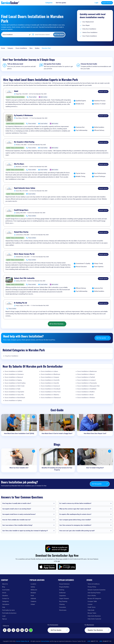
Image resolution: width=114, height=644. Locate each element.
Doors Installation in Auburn (49, 371)
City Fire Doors (19, 164)
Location (33, 584)
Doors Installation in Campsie (50, 377)
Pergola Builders (64, 587)
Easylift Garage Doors (21, 210)
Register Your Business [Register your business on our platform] (98, 630)
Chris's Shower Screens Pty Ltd (24, 254)
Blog (4, 587)
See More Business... (57, 324)
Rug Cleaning (63, 601)
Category (10, 48)
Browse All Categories (94, 599)
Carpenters (63, 596)
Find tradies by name (8, 610)
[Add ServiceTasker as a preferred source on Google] (57, 548)
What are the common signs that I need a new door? (75, 509)
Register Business (107, 3)
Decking (62, 590)
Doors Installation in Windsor (86, 398)
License (90, 604)
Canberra (33, 601)
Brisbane (33, 593)
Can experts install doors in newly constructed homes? (19, 514)
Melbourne (34, 590)
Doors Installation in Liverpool (86, 380)
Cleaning (62, 604)
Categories (5, 601)
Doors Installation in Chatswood (51, 398)
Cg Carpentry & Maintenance (23, 115)
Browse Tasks (92, 613)
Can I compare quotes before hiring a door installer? (75, 520)
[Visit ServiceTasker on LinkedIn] (22, 630)
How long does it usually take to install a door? (17, 503)
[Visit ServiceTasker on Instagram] (18, 630)
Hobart (33, 604)
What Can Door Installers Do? (19, 468)
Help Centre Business (94, 616)
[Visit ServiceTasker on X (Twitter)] (13, 630)
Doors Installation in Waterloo (50, 395)
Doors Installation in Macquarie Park (88, 386)
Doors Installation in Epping (13, 380)
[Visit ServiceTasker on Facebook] (5, 630)
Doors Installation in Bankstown (87, 371)
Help (4, 607)
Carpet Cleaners (64, 599)
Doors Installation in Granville (50, 383)
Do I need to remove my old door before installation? (75, 503)
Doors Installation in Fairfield (86, 377)
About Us (5, 584)
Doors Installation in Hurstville (50, 380)
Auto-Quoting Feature (94, 593)
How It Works (92, 596)
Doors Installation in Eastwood (50, 386)
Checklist (5, 596)
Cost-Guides (6, 590)
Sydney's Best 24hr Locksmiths (24, 278)
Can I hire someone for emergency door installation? (75, 525)
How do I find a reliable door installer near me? (16, 520)
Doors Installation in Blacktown (51, 374)
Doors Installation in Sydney (13, 400)
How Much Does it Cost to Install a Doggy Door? (57, 433)
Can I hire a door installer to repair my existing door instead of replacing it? (25, 531)
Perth (32, 596)
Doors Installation (21, 48)
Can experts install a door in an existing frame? (17, 509)
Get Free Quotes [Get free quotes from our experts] (59, 630)
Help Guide (91, 610)
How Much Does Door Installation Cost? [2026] (19, 433)
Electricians (63, 610)
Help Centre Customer (94, 619)
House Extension (64, 584)
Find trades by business (9, 613)
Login (96, 3)
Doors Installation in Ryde (13, 389)
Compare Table (92, 601)
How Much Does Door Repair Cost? (95, 433)
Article (4, 593)
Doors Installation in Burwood (14, 377)
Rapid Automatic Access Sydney (25, 188)
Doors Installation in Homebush (51, 389)
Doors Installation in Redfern (86, 392)
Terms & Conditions (94, 584)
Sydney (37, 48)
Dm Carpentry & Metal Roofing (24, 142)
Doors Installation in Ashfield (14, 371)
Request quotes (103, 92)
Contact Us (6, 599)
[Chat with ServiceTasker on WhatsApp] (31, 630)
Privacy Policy (92, 587)
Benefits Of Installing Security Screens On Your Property (57, 469)
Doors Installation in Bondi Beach (15, 398)
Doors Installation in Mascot (86, 374)
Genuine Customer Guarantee (97, 590)
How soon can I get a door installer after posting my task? (77, 531)
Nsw (31, 48)
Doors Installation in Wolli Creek (15, 386)
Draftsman (62, 593)
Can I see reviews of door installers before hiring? (17, 525)
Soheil (16, 91)
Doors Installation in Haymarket (14, 392)
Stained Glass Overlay (21, 232)
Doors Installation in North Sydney (15, 383)
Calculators (6, 604)
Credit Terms (92, 607)
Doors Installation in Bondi (85, 395)
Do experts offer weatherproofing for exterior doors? (75, 514)
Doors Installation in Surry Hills (14, 395)
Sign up (4, 619)
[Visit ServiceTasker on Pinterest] (9, 630)
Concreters (63, 607)
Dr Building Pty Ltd (20, 303)
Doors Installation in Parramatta (87, 383)
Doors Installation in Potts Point (51, 392)
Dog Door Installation (12, 356)
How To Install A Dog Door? (95, 468)
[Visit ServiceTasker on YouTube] (26, 630)
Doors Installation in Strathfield (87, 389)
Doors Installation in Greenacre (14, 374)
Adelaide (33, 599)
